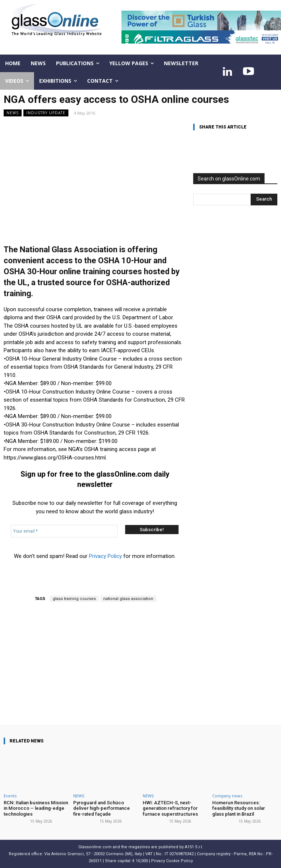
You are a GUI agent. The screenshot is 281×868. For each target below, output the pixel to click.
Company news (227, 796)
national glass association (128, 599)
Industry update (46, 113)
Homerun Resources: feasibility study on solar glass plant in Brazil (245, 808)
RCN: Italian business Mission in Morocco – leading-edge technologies (35, 808)
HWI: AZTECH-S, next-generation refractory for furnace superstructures (170, 808)
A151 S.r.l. (194, 847)
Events (10, 796)
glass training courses (74, 599)
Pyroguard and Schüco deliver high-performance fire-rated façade (101, 808)
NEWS (13, 113)
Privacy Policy (105, 556)
